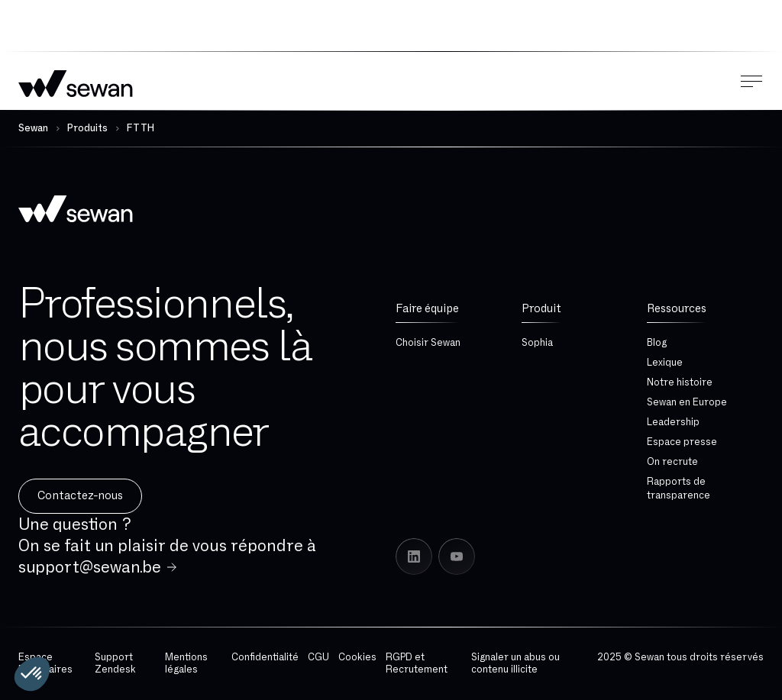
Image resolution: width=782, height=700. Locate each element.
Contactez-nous (80, 496)
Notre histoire (680, 382)
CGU (318, 657)
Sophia (537, 343)
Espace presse (682, 442)
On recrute (672, 462)
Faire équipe (427, 309)
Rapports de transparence (679, 489)
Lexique (665, 363)
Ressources (677, 309)
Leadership (673, 422)
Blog (657, 343)
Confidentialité (265, 657)
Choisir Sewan (428, 343)
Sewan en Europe (687, 402)
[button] (32, 674)
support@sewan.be (90, 567)
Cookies (357, 657)
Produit (541, 309)
